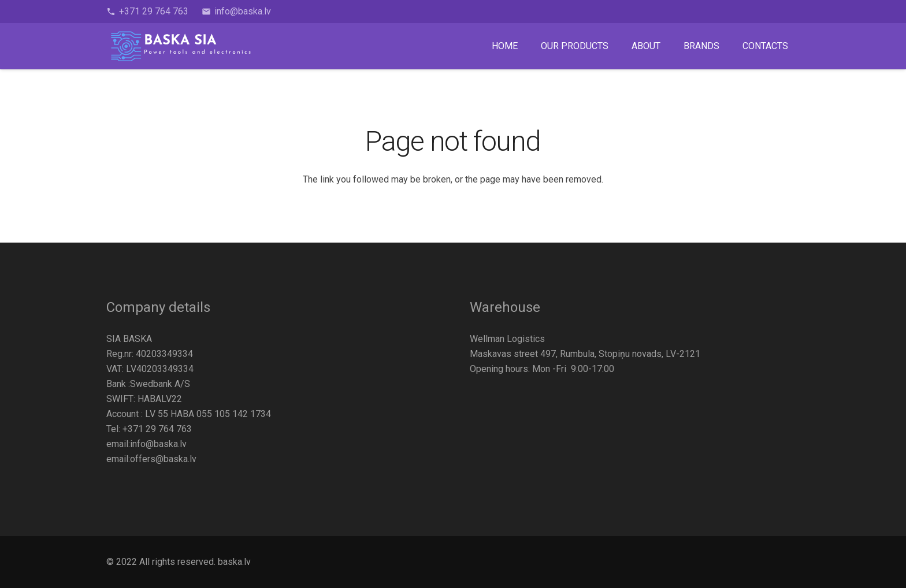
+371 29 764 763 (157, 429)
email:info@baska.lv (146, 444)
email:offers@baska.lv (151, 459)
